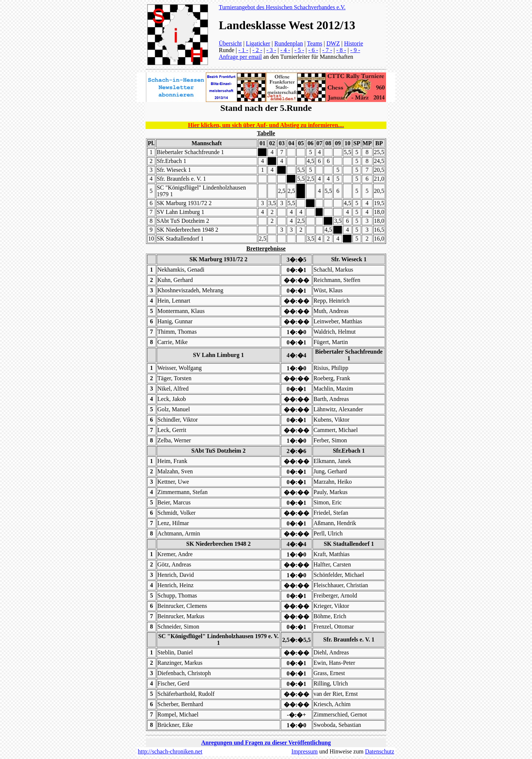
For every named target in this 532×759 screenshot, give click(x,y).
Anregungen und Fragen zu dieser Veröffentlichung (266, 743)
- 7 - (327, 50)
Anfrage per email (240, 57)
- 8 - (341, 50)
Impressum (305, 751)
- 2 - (257, 50)
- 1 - (243, 50)
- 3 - (271, 50)
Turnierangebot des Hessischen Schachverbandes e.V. (282, 7)
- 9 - (355, 50)
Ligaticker (258, 43)
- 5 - (299, 50)
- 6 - (313, 50)
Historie (354, 43)
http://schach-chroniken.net (170, 751)
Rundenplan (289, 43)
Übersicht (230, 43)
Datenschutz (380, 751)
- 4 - (285, 50)
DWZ (333, 43)
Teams (315, 43)
